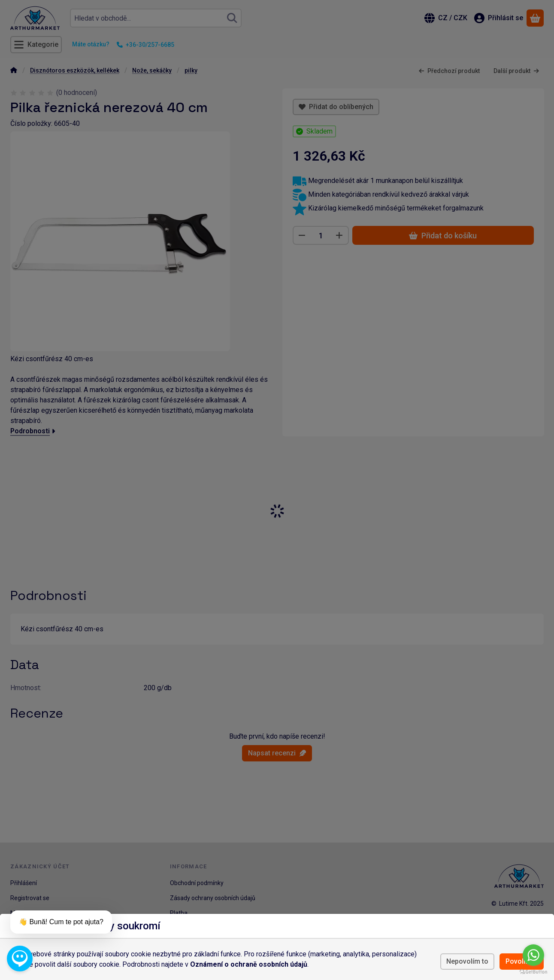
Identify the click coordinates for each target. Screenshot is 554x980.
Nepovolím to (467, 961)
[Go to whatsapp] (533, 955)
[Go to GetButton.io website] (533, 971)
